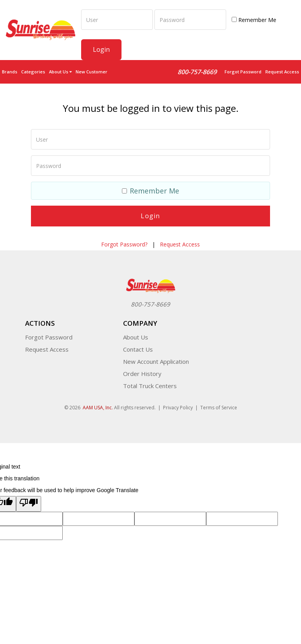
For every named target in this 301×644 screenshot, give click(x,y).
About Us (136, 337)
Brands (10, 72)
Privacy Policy (178, 407)
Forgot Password (243, 72)
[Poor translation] (29, 504)
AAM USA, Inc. (98, 407)
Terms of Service (219, 407)
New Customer (92, 72)
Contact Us (138, 349)
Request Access (282, 72)
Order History (142, 373)
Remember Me (254, 20)
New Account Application (156, 361)
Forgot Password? (124, 244)
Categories (33, 72)
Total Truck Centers (150, 385)
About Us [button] (60, 72)
